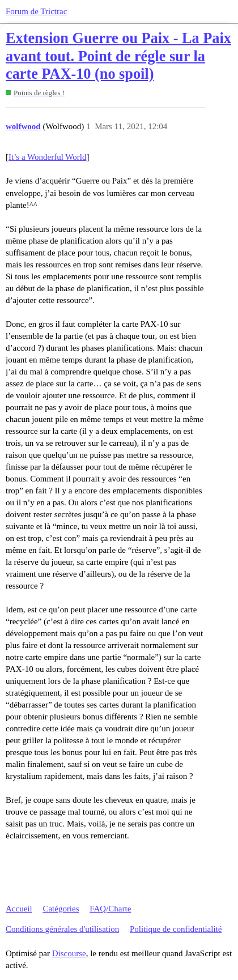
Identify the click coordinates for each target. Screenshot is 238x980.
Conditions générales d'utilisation (62, 929)
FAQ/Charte (110, 909)
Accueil (19, 909)
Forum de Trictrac (36, 11)
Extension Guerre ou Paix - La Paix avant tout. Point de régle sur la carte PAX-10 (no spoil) (118, 56)
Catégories (61, 909)
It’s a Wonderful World (47, 157)
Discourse (69, 953)
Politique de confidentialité (176, 929)
